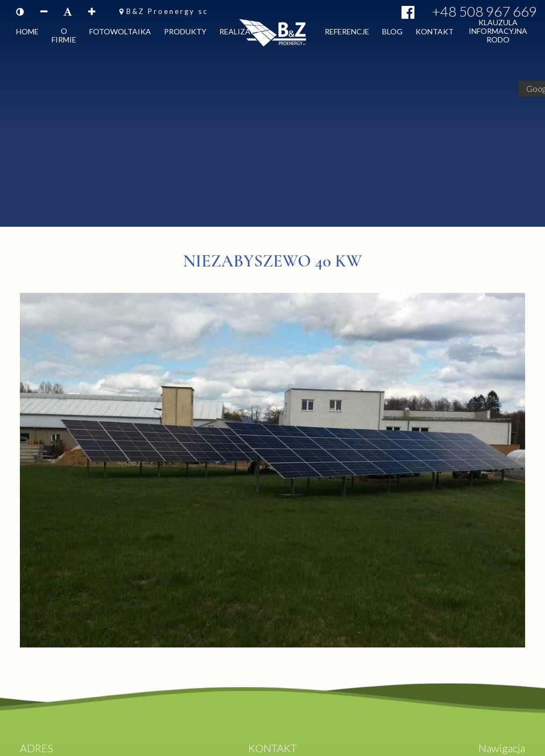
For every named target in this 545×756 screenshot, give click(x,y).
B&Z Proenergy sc (167, 11)
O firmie (64, 37)
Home (27, 34)
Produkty (185, 34)
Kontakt (435, 34)
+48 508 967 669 (485, 11)
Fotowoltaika (120, 34)
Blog (392, 34)
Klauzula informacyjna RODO (498, 33)
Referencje (347, 34)
